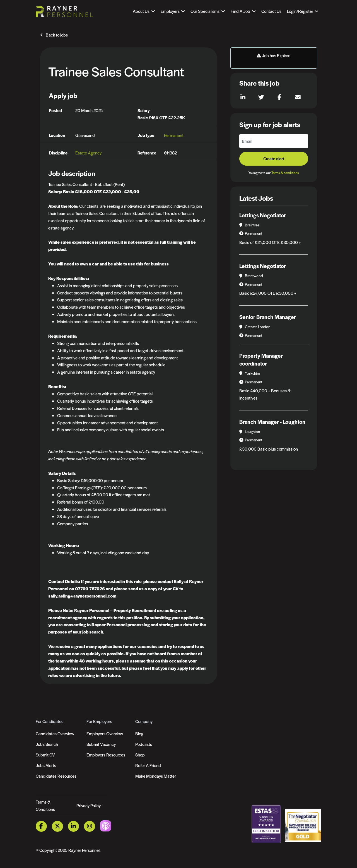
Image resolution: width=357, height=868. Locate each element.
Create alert (274, 159)
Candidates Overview (55, 733)
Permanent (174, 135)
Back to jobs (57, 35)
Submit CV (45, 755)
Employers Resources (106, 755)
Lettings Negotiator (263, 215)
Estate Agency (88, 153)
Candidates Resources (56, 776)
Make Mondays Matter (156, 776)
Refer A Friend (148, 765)
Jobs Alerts (46, 765)
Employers (170, 11)
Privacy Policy (89, 805)
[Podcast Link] (106, 826)
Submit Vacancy (101, 744)
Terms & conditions (285, 173)
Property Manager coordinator (261, 360)
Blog (139, 733)
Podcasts (144, 744)
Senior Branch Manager (268, 317)
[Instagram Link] (90, 826)
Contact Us (271, 11)
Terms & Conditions (45, 805)
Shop (140, 755)
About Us (141, 11)
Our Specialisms (205, 11)
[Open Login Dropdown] (303, 11)
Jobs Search (47, 744)
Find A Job (240, 11)
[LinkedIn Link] (74, 826)
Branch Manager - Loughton (272, 422)
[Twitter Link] (57, 826)
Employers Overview (105, 733)
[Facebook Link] (41, 826)
